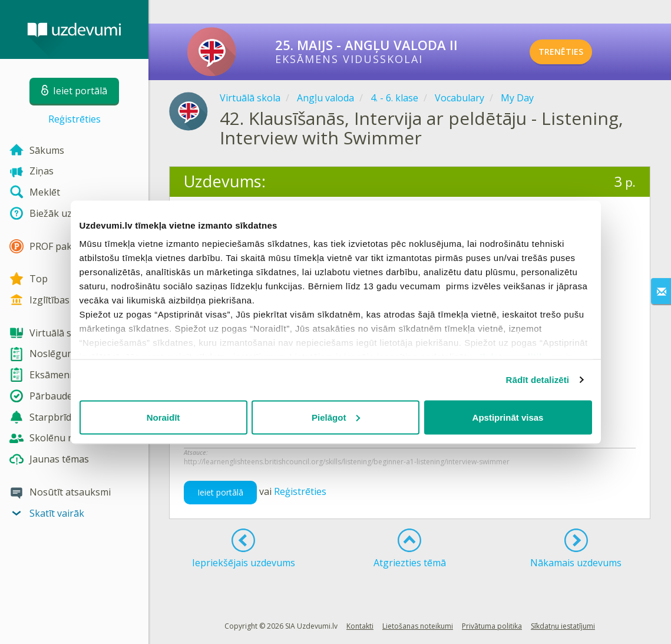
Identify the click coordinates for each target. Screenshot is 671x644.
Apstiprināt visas (508, 417)
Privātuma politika (492, 626)
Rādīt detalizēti (538, 380)
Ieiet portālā (220, 492)
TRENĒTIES (577, 52)
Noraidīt (163, 417)
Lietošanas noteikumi (418, 626)
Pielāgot (336, 417)
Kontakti (360, 626)
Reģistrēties (75, 119)
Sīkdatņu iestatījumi (563, 626)
